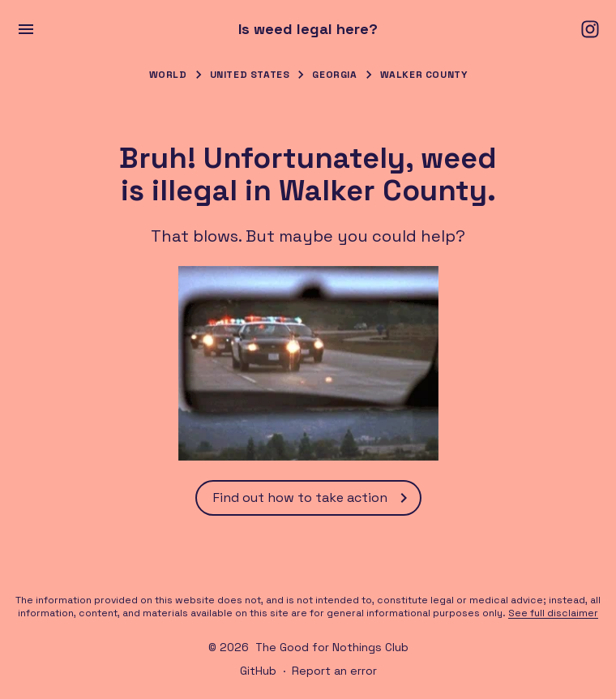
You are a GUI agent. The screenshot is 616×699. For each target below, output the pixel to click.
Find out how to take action (313, 498)
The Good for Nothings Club (332, 647)
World (168, 75)
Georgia (334, 75)
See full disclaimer (553, 613)
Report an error (334, 671)
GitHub (258, 671)
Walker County (424, 75)
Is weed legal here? (308, 29)
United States (250, 75)
